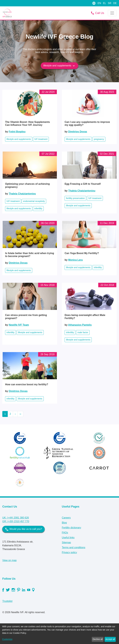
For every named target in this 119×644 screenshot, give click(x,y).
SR (110, 3)
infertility (38, 208)
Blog (64, 523)
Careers (66, 518)
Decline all (98, 639)
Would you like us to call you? (23, 529)
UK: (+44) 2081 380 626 (16, 518)
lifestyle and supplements (59, 66)
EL (105, 3)
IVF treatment (41, 139)
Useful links (68, 538)
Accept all (110, 639)
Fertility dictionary (71, 528)
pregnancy (99, 139)
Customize (7, 639)
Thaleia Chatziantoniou (22, 194)
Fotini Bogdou (17, 132)
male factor (83, 332)
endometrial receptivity (34, 201)
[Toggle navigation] (112, 13)
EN (100, 3)
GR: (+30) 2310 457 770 (16, 521)
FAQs (65, 533)
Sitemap (66, 542)
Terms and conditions (74, 547)
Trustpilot (7, 601)
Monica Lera (75, 260)
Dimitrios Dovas (78, 132)
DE (115, 3)
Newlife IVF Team (19, 325)
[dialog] (59, 634)
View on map (9, 560)
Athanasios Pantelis (80, 325)
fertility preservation (75, 198)
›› (20, 414)
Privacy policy (69, 552)
